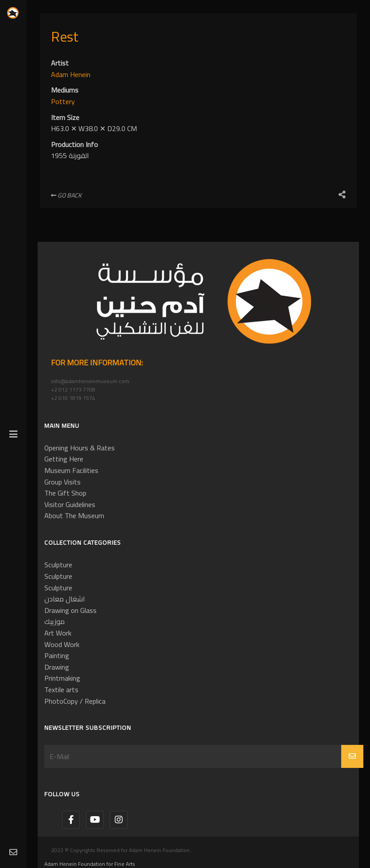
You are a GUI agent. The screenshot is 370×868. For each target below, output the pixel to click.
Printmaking (62, 678)
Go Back (66, 195)
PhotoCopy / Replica (75, 701)
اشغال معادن (65, 599)
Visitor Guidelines (70, 504)
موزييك (55, 621)
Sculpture (58, 565)
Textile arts (61, 690)
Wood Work (62, 644)
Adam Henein (71, 74)
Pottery (63, 101)
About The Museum (74, 515)
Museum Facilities (71, 470)
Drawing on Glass (70, 610)
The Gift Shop (65, 493)
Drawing (57, 667)
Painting (57, 655)
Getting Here (64, 459)
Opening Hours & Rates (80, 448)
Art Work (58, 633)
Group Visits (62, 482)
